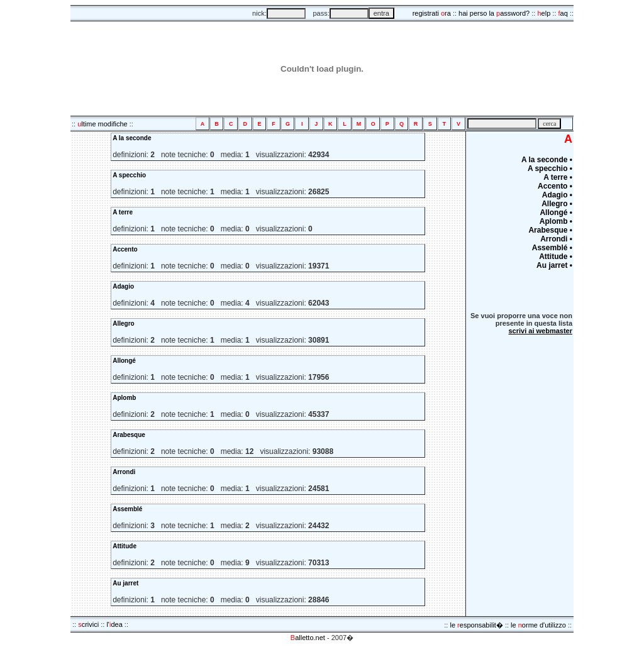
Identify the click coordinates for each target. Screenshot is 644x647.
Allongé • (556, 213)
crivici (88, 624)
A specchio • (550, 169)
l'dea (114, 624)
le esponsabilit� (476, 625)
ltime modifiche (102, 124)
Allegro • (557, 204)
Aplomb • (556, 221)
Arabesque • (550, 230)
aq (563, 13)
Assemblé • (552, 248)
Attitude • (556, 257)
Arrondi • (556, 239)
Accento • (555, 186)
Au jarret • (554, 265)
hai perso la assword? (494, 13)
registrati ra (432, 13)
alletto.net (308, 638)
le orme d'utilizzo (538, 625)
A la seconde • (547, 160)
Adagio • (557, 195)
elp (544, 13)
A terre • (558, 177)
